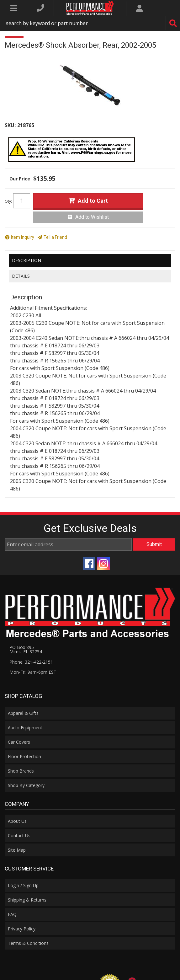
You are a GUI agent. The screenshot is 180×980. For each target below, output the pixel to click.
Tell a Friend (55, 237)
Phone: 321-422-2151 (31, 662)
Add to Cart (93, 201)
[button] (90, 23)
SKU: (10, 125)
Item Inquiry (23, 237)
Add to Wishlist (92, 217)
